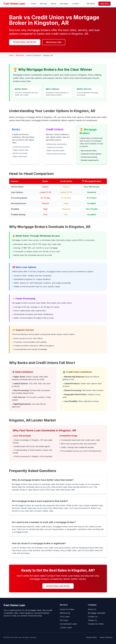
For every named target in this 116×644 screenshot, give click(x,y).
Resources (20, 55)
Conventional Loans (68, 624)
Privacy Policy (91, 637)
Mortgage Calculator (97, 613)
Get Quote (91, 4)
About (53, 4)
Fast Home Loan (14, 4)
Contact (76, 4)
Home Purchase (67, 609)
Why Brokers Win (54, 42)
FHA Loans (65, 617)
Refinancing (65, 613)
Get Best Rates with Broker (25, 42)
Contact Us (93, 617)
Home (34, 4)
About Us (92, 609)
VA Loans (64, 620)
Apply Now (105, 4)
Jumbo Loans (66, 628)
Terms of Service (106, 637)
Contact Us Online (96, 624)
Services (43, 4)
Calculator (64, 4)
